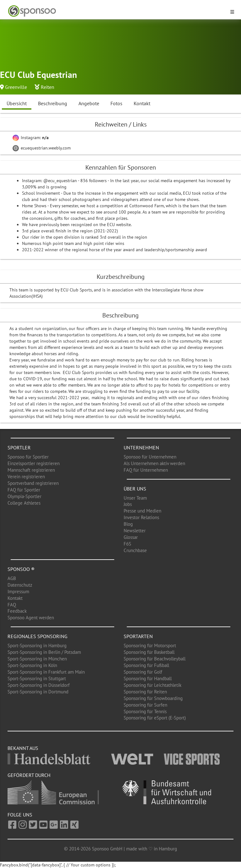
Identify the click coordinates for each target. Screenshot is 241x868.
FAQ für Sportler (24, 490)
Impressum (18, 591)
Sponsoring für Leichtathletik (153, 685)
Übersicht (17, 103)
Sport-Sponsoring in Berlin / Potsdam (44, 652)
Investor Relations (141, 517)
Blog (128, 524)
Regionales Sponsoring (37, 636)
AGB (12, 578)
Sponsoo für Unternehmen (150, 457)
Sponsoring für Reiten (145, 692)
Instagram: (31, 138)
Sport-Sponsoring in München (37, 659)
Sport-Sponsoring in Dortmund (38, 692)
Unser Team (135, 498)
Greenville (16, 87)
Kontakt (142, 103)
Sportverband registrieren (33, 483)
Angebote (89, 103)
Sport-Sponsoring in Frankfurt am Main (46, 672)
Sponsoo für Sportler (28, 457)
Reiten (48, 87)
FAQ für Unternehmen (146, 470)
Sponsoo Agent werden (31, 618)
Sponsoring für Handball (148, 678)
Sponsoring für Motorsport (150, 646)
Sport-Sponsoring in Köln (32, 665)
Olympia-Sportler (24, 496)
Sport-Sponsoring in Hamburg (37, 646)
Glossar (131, 537)
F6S (127, 544)
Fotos (116, 103)
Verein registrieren (26, 477)
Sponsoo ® (21, 569)
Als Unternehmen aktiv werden (154, 463)
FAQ (12, 605)
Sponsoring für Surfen (145, 705)
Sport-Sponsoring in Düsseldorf (39, 685)
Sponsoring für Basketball (149, 652)
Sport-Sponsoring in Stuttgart (37, 678)
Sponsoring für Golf (143, 672)
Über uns (135, 489)
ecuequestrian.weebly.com (42, 148)
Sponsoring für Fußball (146, 665)
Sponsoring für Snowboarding (153, 698)
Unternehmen (141, 448)
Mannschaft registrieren (31, 470)
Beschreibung (53, 103)
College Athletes (24, 503)
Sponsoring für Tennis (145, 711)
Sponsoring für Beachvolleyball (155, 659)
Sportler (19, 448)
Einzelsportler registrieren (34, 463)
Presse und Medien (142, 511)
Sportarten (138, 636)
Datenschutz (20, 585)
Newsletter (135, 531)
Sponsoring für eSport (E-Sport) (155, 718)
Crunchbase (135, 550)
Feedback (17, 611)
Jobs (128, 504)
